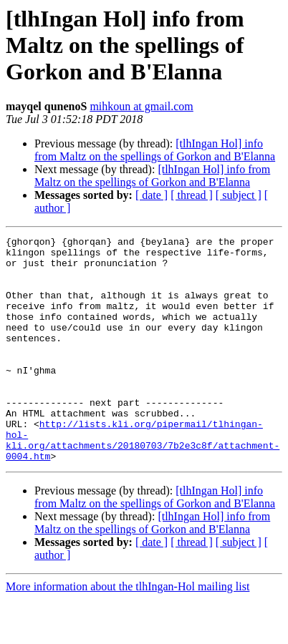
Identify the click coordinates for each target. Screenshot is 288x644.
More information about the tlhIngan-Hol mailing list (128, 631)
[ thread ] (192, 195)
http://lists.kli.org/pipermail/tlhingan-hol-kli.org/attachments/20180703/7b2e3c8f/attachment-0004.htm (143, 482)
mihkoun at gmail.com (141, 106)
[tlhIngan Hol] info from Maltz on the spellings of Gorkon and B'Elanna (155, 150)
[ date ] (152, 195)
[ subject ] (239, 195)
